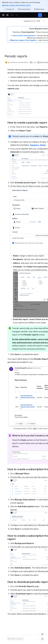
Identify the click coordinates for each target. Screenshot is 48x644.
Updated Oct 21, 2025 (32, 21)
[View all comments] (42, 634)
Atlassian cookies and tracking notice (16, 5)
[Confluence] (12, 15)
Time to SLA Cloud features (24, 36)
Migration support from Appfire (23, 40)
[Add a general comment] (15, 639)
